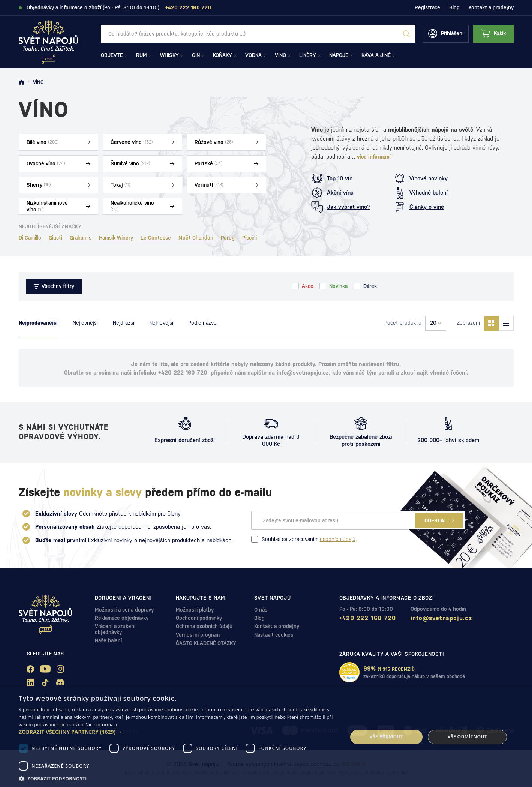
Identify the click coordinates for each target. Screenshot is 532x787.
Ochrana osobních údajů (204, 626)
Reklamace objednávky (122, 618)
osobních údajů (338, 539)
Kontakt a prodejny (491, 7)
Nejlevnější (85, 323)
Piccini (250, 238)
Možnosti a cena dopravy (124, 610)
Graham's (81, 238)
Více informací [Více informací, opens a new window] (102, 725)
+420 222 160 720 (183, 373)
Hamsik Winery (116, 238)
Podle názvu (202, 323)
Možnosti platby (195, 610)
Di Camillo (30, 238)
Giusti (55, 238)
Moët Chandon (196, 238)
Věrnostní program (198, 635)
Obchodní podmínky (199, 618)
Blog (454, 7)
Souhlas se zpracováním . (304, 539)
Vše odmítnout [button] (467, 737)
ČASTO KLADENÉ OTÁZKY (206, 643)
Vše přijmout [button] (386, 737)
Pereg (228, 238)
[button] (178, 732)
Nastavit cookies (274, 635)
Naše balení (108, 640)
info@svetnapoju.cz (303, 373)
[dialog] (266, 737)
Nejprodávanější (38, 323)
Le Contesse (156, 238)
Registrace (427, 7)
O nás (261, 610)
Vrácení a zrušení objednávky (115, 629)
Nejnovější (161, 323)
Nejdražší (124, 323)
